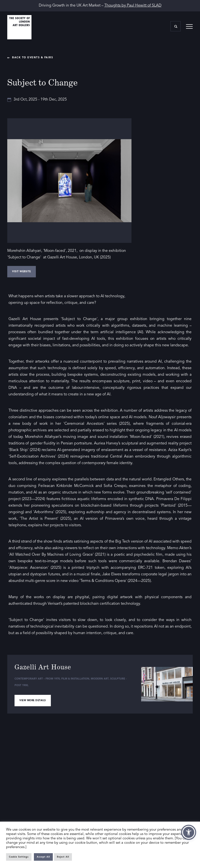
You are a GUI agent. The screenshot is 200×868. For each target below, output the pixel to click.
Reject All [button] (63, 857)
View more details (33, 700)
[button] (189, 832)
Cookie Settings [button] (19, 857)
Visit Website (22, 272)
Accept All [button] (43, 857)
